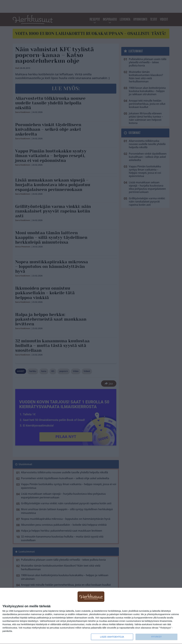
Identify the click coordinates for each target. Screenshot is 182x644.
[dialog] (91, 616)
